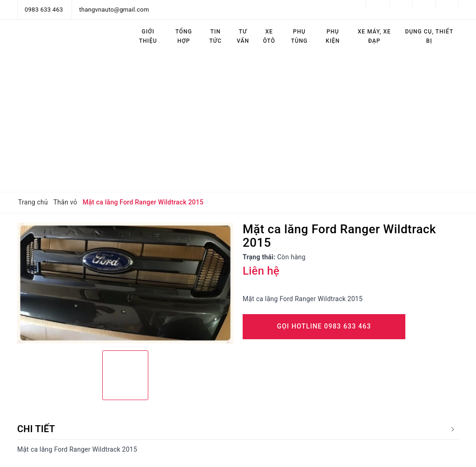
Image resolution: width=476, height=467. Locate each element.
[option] (125, 283)
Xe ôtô (269, 36)
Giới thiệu (148, 36)
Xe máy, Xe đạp (374, 36)
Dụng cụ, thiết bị (429, 36)
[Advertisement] (238, 122)
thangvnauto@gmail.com (114, 10)
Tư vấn (243, 36)
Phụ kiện (333, 36)
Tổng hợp (184, 36)
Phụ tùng (299, 36)
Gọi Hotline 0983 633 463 (324, 326)
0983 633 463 (44, 10)
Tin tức (215, 36)
